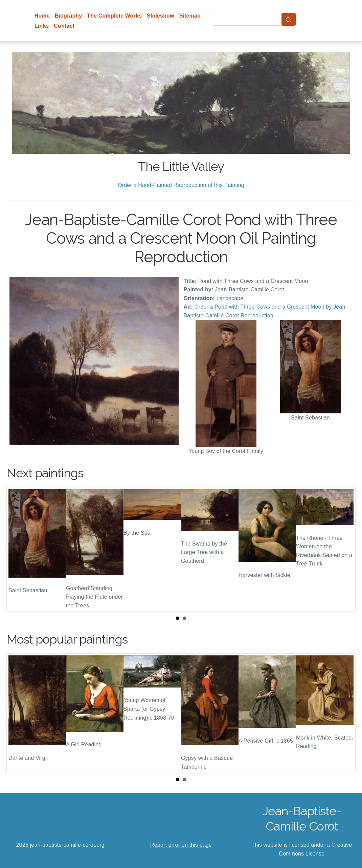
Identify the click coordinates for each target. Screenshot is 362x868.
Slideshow (161, 16)
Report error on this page (181, 845)
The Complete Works (114, 16)
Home (42, 16)
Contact (64, 26)
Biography (69, 16)
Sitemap (190, 16)
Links (42, 26)
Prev (17, 550)
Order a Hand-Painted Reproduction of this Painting (181, 185)
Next (345, 550)
